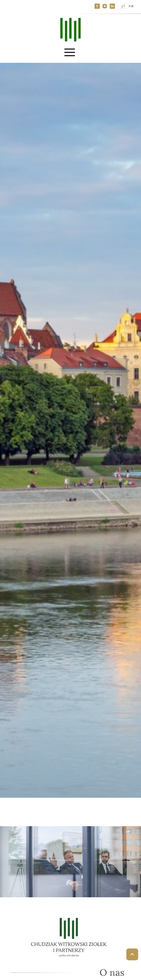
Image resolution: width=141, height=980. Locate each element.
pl (123, 6)
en (131, 6)
